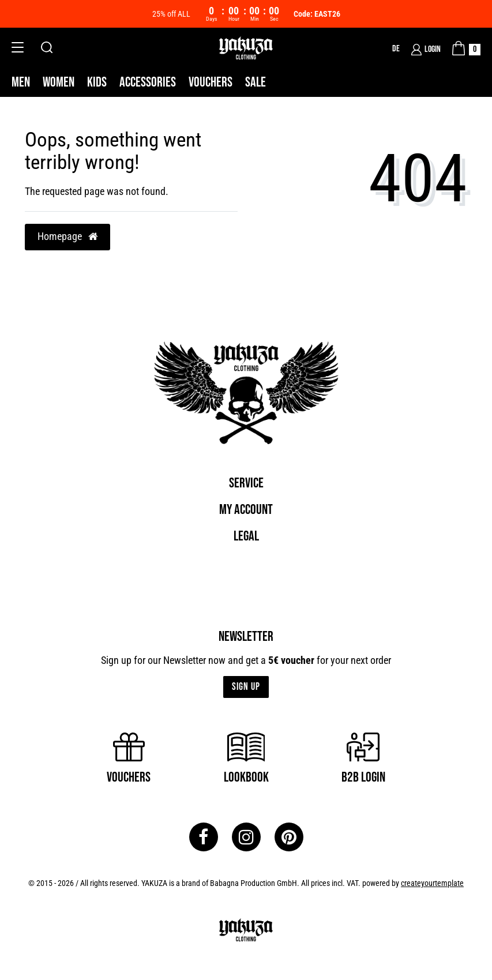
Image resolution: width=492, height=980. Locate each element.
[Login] (426, 50)
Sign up (246, 687)
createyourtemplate (432, 883)
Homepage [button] (67, 236)
